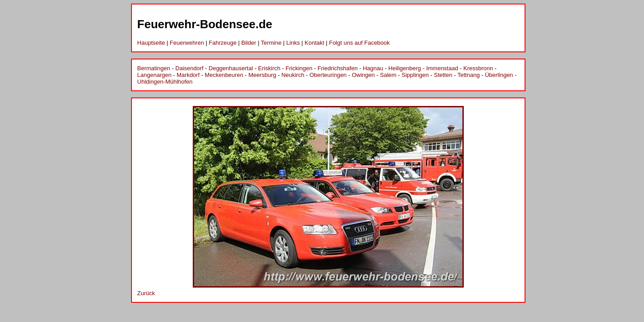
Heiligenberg (405, 68)
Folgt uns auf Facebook (360, 43)
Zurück (146, 293)
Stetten (443, 75)
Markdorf (188, 75)
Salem (388, 75)
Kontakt (314, 43)
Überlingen (499, 75)
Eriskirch (269, 68)
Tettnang (469, 75)
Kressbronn (478, 68)
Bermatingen (154, 68)
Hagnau (373, 68)
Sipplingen (415, 75)
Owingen (363, 75)
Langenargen (155, 75)
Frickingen (299, 68)
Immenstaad (442, 68)
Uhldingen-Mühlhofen (165, 82)
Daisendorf (189, 68)
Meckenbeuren (224, 75)
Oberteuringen (328, 75)
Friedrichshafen (338, 68)
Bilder (249, 43)
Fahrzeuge (223, 43)
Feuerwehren (187, 43)
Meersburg (262, 75)
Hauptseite (151, 43)
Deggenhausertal (231, 68)
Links (293, 43)
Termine (271, 43)
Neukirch (293, 75)
